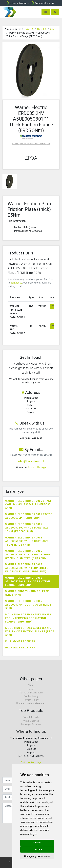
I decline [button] (37, 849)
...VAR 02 (29, 29)
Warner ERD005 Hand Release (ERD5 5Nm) (27, 593)
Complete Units (31, 717)
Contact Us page (37, 467)
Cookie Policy (31, 696)
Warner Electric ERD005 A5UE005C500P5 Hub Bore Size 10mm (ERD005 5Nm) (27, 528)
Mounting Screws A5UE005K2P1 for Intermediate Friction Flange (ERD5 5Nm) (28, 618)
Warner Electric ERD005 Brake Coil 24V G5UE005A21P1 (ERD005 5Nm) (29, 505)
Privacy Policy (31, 700)
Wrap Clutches (31, 721)
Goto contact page (31, 762)
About (31, 686)
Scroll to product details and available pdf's (31, 144)
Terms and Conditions (31, 693)
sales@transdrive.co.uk (31, 461)
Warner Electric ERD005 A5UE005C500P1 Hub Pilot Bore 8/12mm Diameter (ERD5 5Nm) (28, 555)
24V (52, 29)
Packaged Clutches (31, 724)
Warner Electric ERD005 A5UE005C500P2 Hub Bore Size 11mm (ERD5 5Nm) (27, 541)
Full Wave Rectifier (20, 642)
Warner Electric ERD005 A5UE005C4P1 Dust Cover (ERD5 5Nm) (28, 605)
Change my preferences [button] (37, 856)
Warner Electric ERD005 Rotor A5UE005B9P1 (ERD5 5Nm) (29, 516)
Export (31, 689)
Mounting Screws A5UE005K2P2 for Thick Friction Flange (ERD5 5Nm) (30, 632)
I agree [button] (37, 843)
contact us (16, 283)
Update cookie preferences (31, 703)
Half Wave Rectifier (20, 648)
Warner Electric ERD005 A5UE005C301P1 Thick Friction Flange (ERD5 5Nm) (28, 581)
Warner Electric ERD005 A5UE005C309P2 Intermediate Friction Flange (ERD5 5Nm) (27, 568)
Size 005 (42, 29)
